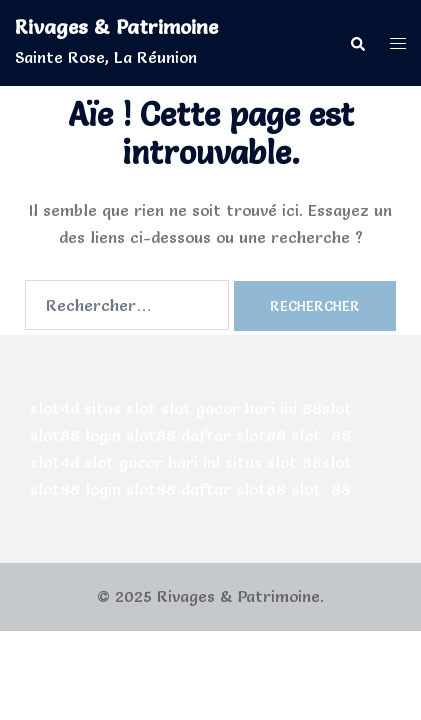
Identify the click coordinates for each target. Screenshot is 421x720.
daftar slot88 (233, 435)
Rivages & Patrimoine (116, 27)
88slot (327, 408)
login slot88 (130, 435)
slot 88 (321, 435)
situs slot (120, 408)
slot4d (54, 408)
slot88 (55, 435)
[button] (357, 42)
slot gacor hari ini (229, 408)
